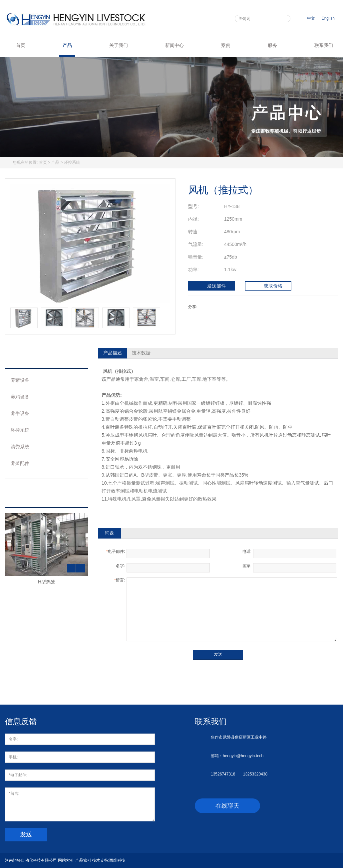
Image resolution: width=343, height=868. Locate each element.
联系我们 (324, 45)
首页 (17, 45)
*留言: (80, 804)
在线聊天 (227, 806)
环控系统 (72, 162)
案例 (226, 45)
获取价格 (268, 286)
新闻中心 (174, 45)
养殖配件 (20, 463)
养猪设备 (20, 380)
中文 (311, 18)
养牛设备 (20, 413)
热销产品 (29, 497)
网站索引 (66, 860)
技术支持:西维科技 (109, 860)
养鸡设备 (20, 397)
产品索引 (83, 860)
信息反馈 (21, 721)
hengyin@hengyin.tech (243, 756)
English (328, 18)
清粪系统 (20, 447)
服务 (272, 45)
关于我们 (119, 45)
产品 (67, 45)
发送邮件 (211, 286)
